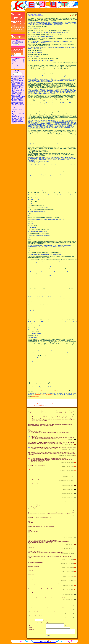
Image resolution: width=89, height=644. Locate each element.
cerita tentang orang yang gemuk (54, 390)
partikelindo (14, 63)
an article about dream (40, 394)
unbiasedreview (15, 66)
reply (73, 414)
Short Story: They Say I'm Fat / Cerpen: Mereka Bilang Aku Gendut (44, 403)
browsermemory (15, 65)
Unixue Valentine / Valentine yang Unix (39, 405)
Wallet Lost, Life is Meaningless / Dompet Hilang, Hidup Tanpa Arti (44, 404)
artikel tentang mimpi (40, 390)
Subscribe (67, 626)
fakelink (14, 60)
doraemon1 (14, 64)
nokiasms (14, 67)
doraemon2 (14, 61)
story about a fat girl (50, 394)
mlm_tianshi (14, 59)
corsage (14, 68)
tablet (13, 62)
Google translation (35, 396)
